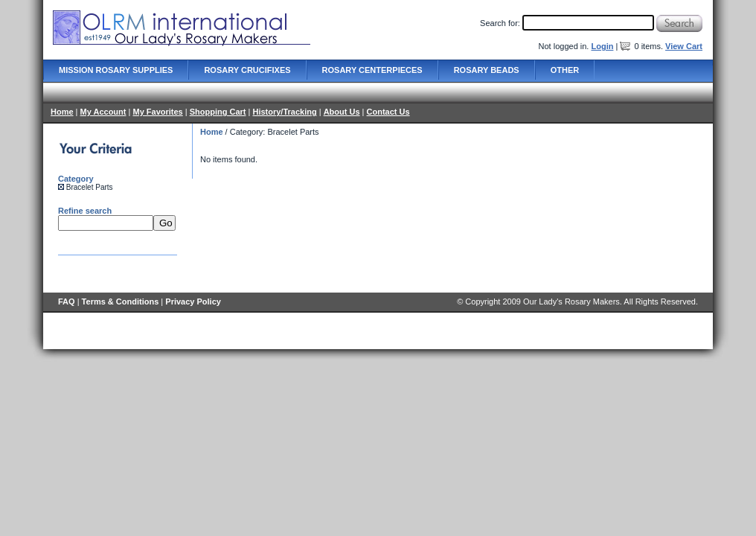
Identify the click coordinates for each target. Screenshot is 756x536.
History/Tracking (284, 112)
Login (602, 46)
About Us (342, 112)
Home (62, 112)
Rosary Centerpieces (372, 70)
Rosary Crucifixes (247, 70)
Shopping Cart (218, 112)
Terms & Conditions (121, 301)
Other (565, 70)
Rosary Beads (487, 70)
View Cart (684, 46)
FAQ (67, 301)
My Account (103, 112)
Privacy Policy (193, 301)
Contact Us (388, 112)
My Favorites (157, 112)
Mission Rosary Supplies (116, 70)
